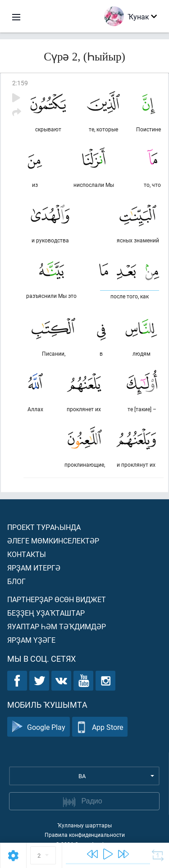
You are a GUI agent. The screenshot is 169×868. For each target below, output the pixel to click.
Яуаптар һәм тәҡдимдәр (57, 626)
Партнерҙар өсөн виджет (57, 599)
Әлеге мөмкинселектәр (53, 541)
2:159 (20, 83)
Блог (16, 581)
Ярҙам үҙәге (31, 640)
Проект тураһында (44, 527)
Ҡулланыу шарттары (84, 825)
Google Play (39, 727)
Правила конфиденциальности (85, 835)
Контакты (27, 554)
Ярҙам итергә (34, 568)
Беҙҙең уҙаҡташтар (46, 613)
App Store (100, 727)
